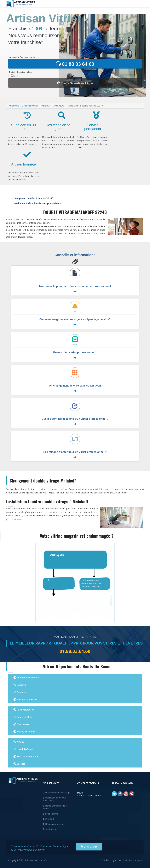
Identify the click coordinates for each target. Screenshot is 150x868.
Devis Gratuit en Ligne (75, 83)
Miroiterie (48, 819)
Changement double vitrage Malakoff (33, 198)
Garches (19, 764)
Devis (80, 793)
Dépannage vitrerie (53, 824)
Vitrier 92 (45, 106)
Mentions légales (133, 860)
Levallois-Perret (23, 749)
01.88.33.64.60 (75, 651)
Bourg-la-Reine (23, 717)
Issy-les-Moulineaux (26, 756)
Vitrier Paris (14, 106)
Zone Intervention (30, 106)
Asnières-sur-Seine (25, 699)
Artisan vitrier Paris (16, 219)
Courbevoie (21, 724)
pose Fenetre (50, 814)
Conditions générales (112, 860)
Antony (19, 742)
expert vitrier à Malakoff (83, 233)
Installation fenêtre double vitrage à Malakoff (37, 203)
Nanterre (20, 685)
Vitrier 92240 (59, 106)
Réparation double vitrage (56, 793)
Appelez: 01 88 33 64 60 (90, 796)
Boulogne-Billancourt (26, 678)
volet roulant (50, 829)
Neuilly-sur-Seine (24, 732)
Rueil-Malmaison (24, 710)
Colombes (20, 692)
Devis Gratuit (89, 847)
